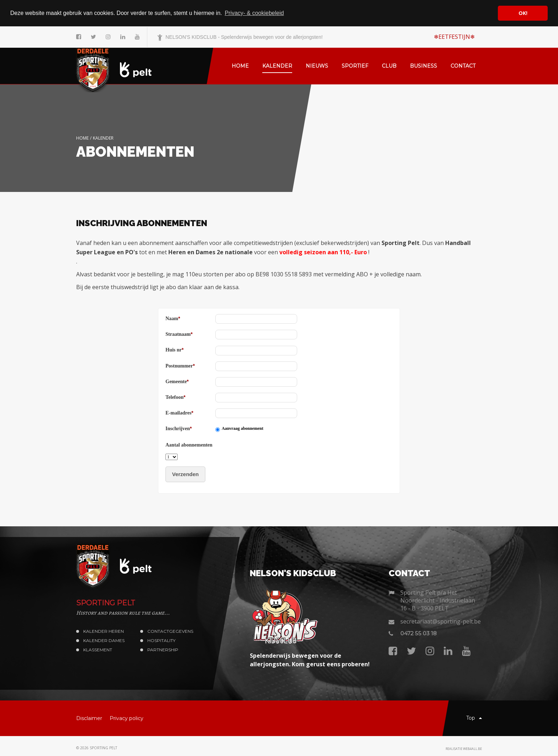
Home (82, 138)
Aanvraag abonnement (243, 428)
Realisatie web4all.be (464, 749)
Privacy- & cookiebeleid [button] (254, 13)
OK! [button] (523, 13)
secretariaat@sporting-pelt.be (441, 621)
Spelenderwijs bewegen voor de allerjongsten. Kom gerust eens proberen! (310, 660)
